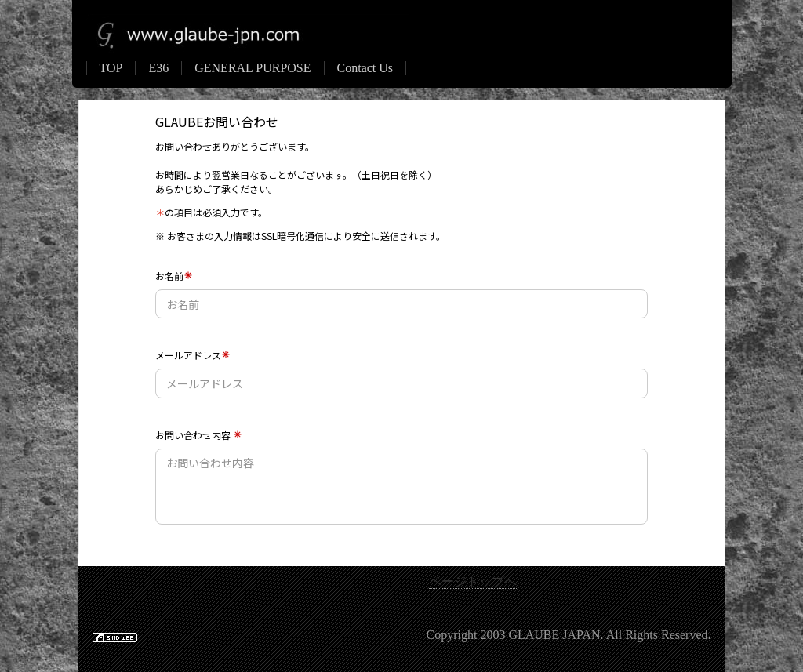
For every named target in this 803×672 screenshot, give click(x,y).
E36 (158, 68)
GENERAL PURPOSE (253, 68)
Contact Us (365, 68)
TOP (111, 68)
